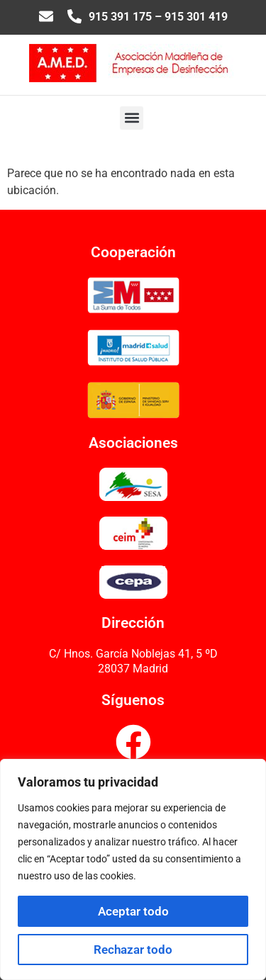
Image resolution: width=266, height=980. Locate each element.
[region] (133, 869)
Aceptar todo (133, 911)
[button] (132, 118)
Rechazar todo (133, 950)
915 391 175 (120, 17)
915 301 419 (196, 17)
